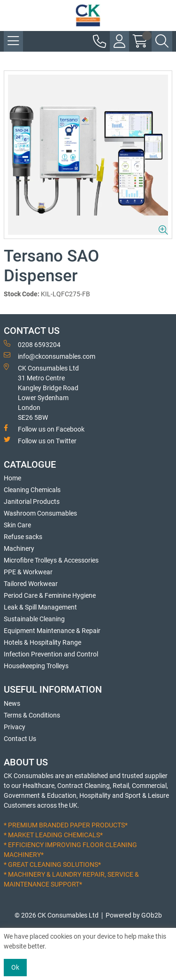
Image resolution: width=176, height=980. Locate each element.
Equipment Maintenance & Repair (52, 631)
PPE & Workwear (28, 572)
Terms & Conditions (32, 715)
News (12, 703)
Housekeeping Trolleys (36, 666)
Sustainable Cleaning (34, 619)
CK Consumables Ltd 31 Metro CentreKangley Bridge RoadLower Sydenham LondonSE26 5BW (41, 392)
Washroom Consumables (40, 513)
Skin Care (17, 525)
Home (12, 478)
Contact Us (20, 739)
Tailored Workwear (31, 584)
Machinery (19, 548)
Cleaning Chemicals (32, 490)
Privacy (15, 727)
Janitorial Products (32, 502)
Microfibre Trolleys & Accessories (51, 560)
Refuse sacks (23, 537)
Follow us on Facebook (44, 429)
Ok (15, 967)
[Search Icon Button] (162, 41)
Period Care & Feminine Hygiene (50, 595)
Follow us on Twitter (40, 440)
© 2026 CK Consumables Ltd (57, 915)
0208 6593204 (32, 344)
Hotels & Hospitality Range (42, 642)
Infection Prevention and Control (51, 654)
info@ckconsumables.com (50, 356)
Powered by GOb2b (134, 915)
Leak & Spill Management (40, 607)
